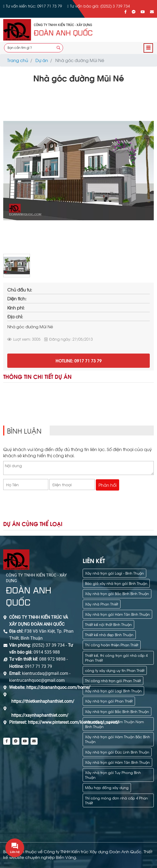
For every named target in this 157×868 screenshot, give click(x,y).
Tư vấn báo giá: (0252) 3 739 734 (100, 6)
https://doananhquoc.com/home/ (58, 687)
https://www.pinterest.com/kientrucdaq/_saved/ (73, 722)
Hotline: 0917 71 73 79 (79, 360)
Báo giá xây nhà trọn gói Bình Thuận (116, 583)
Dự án (42, 60)
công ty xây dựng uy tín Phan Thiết (115, 670)
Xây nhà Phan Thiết (102, 604)
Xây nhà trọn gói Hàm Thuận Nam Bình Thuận (114, 724)
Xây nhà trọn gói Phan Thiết (109, 701)
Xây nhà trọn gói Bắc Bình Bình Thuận (117, 593)
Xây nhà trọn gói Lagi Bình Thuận (113, 691)
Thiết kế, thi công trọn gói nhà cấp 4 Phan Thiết (116, 658)
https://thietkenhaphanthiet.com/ (43, 701)
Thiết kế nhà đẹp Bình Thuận (109, 634)
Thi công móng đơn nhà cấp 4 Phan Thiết (116, 800)
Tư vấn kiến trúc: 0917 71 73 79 (34, 6)
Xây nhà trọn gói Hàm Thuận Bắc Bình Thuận (118, 739)
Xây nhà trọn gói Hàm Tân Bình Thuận (117, 614)
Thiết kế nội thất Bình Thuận (108, 624)
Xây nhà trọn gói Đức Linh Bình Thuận (117, 752)
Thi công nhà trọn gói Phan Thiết (113, 680)
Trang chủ (18, 60)
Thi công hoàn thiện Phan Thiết (112, 645)
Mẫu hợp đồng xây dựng (107, 787)
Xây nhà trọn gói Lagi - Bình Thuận (114, 573)
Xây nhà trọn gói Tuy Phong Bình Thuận (113, 775)
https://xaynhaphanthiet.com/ (40, 715)
